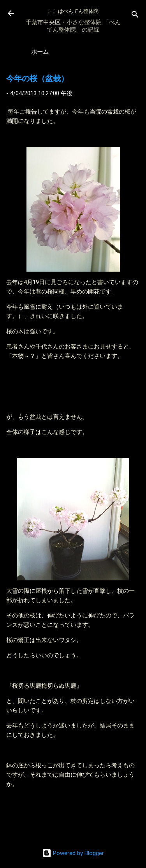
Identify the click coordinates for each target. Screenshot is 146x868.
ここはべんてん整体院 (73, 11)
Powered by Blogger (73, 853)
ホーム (40, 52)
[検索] (135, 16)
